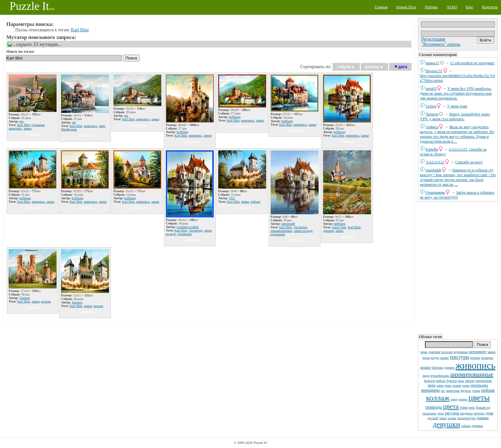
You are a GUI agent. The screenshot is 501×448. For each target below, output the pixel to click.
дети (440, 413)
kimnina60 (288, 224)
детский (433, 418)
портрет (479, 413)
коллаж (438, 398)
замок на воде (303, 231)
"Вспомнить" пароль (441, 44)
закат (443, 418)
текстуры (459, 357)
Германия (38, 125)
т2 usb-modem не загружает (473, 63)
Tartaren (432, 114)
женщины (430, 390)
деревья (477, 426)
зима (424, 352)
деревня (449, 368)
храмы (457, 385)
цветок (470, 381)
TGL (232, 198)
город (454, 399)
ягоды (435, 358)
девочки (434, 352)
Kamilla (432, 149)
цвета (451, 406)
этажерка (487, 358)
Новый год (483, 408)
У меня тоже (457, 106)
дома (489, 413)
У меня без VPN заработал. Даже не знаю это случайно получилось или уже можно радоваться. (456, 93)
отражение (185, 234)
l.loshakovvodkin (188, 227)
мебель (441, 381)
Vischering (195, 230)
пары (440, 385)
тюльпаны (429, 413)
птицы (475, 358)
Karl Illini (80, 30)
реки (448, 385)
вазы (461, 381)
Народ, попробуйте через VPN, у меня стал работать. (455, 117)
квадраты (467, 413)
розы (426, 358)
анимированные (472, 374)
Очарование (435, 193)
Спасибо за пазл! (469, 162)
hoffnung (182, 132)
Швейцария (69, 129)
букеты (452, 381)
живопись (476, 365)
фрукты (466, 391)
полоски (447, 352)
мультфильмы (440, 376)
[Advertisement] (458, 267)
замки (492, 352)
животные (453, 391)
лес (443, 391)
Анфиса (432, 127)
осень (452, 418)
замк (102, 126)
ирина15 (432, 63)
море (432, 385)
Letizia (431, 106)
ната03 (431, 89)
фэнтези (429, 381)
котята (463, 399)
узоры (476, 391)
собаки (466, 426)
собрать (34, 135)
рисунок (452, 413)
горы (464, 407)
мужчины (460, 352)
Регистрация (433, 39)
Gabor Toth (339, 227)
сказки (444, 358)
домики (482, 418)
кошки (426, 367)
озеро (466, 385)
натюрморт (477, 352)
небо (472, 408)
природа (434, 407)
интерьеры (479, 385)
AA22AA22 (435, 162)
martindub (433, 170)
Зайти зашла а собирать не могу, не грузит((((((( (457, 195)
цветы (479, 398)
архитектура (466, 418)
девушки (447, 424)
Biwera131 (434, 71)
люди (426, 376)
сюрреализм (483, 381)
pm (22, 121)
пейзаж (488, 390)
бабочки (437, 368)
